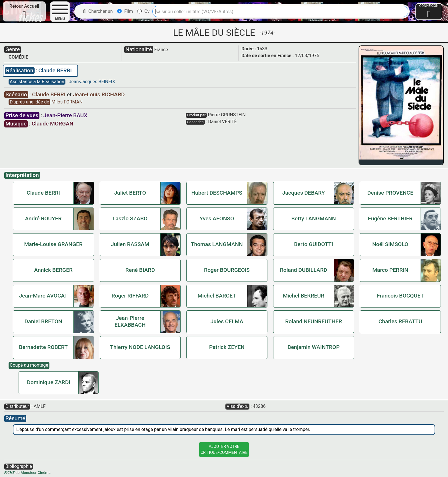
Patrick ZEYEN (227, 347)
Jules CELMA (227, 321)
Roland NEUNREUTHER (314, 321)
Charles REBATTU (400, 321)
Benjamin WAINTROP (314, 347)
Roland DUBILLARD (304, 270)
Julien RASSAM (130, 244)
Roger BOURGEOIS (227, 270)
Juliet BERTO (130, 193)
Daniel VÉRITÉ (223, 122)
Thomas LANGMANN (217, 244)
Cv (143, 11)
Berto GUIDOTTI (314, 244)
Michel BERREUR (304, 296)
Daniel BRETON (43, 321)
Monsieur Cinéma (36, 473)
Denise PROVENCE (390, 193)
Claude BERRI (55, 70)
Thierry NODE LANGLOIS (140, 347)
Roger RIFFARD (130, 296)
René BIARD (140, 270)
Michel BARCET (217, 296)
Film (125, 11)
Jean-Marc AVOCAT (43, 296)
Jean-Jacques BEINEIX (92, 82)
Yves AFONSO (217, 218)
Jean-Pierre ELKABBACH (130, 321)
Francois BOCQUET (400, 296)
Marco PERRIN (390, 270)
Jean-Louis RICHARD (99, 94)
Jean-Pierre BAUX (65, 115)
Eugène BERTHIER (390, 218)
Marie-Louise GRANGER (53, 244)
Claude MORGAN (53, 124)
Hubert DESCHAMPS (217, 193)
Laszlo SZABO (130, 218)
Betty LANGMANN (313, 218)
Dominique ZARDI (49, 382)
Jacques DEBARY (304, 193)
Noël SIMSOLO (390, 244)
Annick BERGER (53, 270)
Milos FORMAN (67, 102)
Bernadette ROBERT (43, 347)
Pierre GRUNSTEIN (227, 115)
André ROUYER (43, 218)
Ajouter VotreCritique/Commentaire (224, 449)
